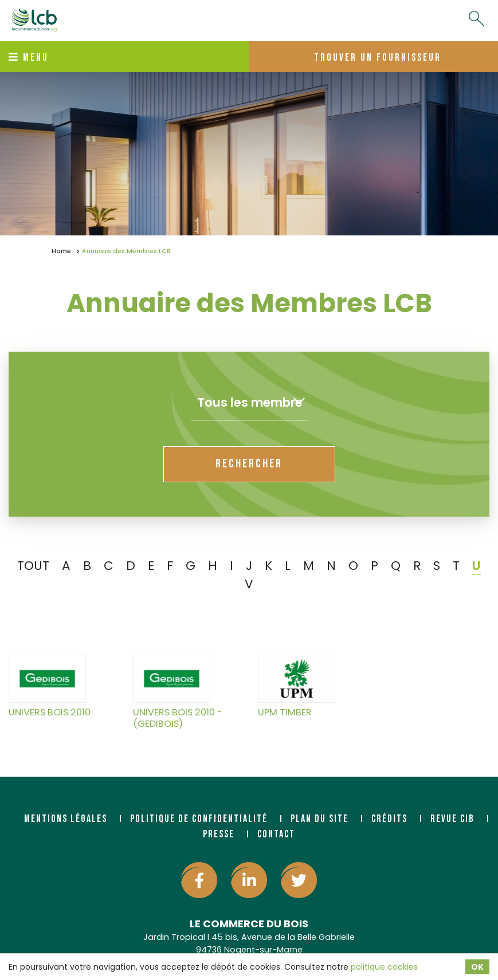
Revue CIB (452, 819)
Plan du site (319, 819)
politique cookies (384, 967)
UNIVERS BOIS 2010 (50, 687)
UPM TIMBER (297, 687)
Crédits (389, 819)
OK (477, 967)
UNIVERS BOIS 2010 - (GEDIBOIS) (178, 692)
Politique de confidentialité (199, 819)
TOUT (33, 566)
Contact (276, 834)
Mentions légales (66, 819)
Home (61, 251)
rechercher (249, 464)
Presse (219, 834)
